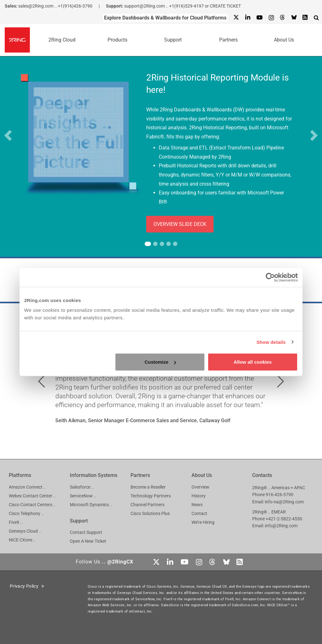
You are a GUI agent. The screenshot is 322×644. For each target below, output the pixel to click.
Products (117, 40)
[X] (236, 18)
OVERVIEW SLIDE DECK (180, 224)
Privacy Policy (27, 586)
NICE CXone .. (22, 540)
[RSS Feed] (305, 18)
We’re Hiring (203, 522)
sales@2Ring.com (36, 6)
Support (173, 40)
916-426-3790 (280, 495)
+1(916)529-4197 (186, 6)
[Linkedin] (247, 18)
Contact (199, 513)
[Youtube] (259, 18)
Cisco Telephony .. (26, 513)
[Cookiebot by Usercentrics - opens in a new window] (270, 277)
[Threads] (282, 18)
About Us (284, 40)
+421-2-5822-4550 (284, 519)
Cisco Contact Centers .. (32, 505)
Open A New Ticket (88, 541)
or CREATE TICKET (223, 6)
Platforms (20, 475)
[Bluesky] (294, 18)
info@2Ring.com (281, 526)
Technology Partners (151, 496)
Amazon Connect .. (27, 487)
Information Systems (94, 475)
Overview (200, 487)
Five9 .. (16, 522)
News (197, 505)
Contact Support (86, 532)
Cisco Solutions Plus (150, 513)
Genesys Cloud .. (25, 531)
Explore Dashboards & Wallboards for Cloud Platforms (165, 18)
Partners (228, 40)
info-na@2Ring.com (284, 502)
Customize (160, 362)
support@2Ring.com (144, 6)
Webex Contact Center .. (32, 496)
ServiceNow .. (83, 496)
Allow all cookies (253, 362)
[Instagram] (271, 18)
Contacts (262, 475)
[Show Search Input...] (316, 18)
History (199, 496)
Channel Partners (147, 505)
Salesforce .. (82, 487)
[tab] (148, 244)
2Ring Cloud (62, 40)
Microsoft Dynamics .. (91, 505)
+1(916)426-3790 (75, 6)
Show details (271, 342)
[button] (8, 135)
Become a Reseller (148, 487)
